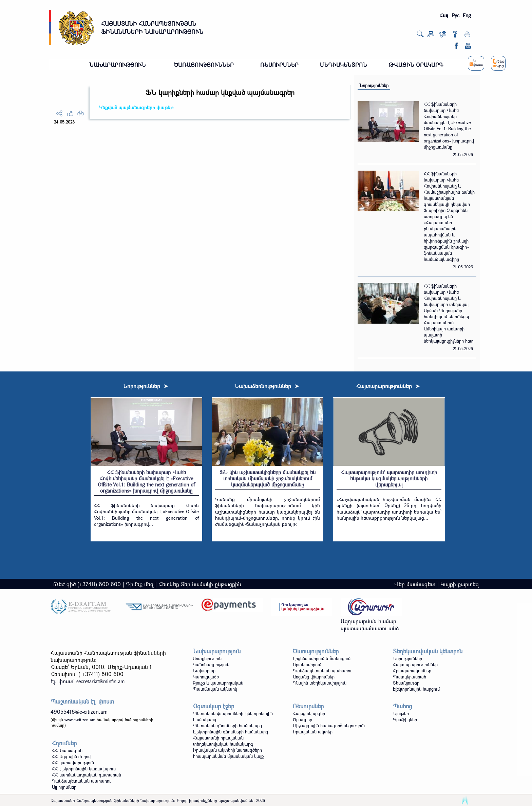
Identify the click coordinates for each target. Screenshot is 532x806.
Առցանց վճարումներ (314, 677)
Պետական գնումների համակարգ (228, 726)
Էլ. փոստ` (88, 681)
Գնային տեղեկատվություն (320, 683)
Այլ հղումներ (64, 787)
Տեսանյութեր (406, 683)
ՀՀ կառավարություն (73, 763)
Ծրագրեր (302, 719)
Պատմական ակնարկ (215, 689)
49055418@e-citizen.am (79, 712)
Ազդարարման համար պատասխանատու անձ (370, 625)
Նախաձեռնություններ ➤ (267, 386)
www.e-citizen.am (80, 719)
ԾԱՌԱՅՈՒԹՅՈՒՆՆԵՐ (204, 65)
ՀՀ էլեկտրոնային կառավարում (84, 769)
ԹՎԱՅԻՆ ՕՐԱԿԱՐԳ (416, 65)
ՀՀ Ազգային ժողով (71, 756)
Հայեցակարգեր (309, 713)
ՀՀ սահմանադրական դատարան (87, 775)
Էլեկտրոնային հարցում (416, 689)
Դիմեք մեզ (140, 584)
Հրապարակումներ (412, 671)
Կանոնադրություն (211, 665)
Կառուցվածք (206, 677)
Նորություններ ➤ (145, 386)
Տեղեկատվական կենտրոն (428, 651)
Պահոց (402, 706)
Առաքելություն (207, 658)
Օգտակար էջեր (214, 706)
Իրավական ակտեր (313, 732)
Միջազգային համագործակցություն (329, 726)
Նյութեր (401, 713)
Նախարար (204, 671)
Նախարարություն (217, 651)
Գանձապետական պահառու (322, 671)
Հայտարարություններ (415, 665)
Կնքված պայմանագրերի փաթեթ (136, 107)
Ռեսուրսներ (308, 706)
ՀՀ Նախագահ (67, 750)
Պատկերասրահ (410, 677)
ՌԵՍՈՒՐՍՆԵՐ (279, 65)
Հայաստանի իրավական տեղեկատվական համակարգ (223, 741)
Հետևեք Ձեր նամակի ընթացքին (200, 584)
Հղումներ (64, 743)
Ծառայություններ (316, 651)
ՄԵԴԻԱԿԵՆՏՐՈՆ (344, 65)
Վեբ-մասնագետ (415, 584)
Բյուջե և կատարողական (218, 683)
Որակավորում (307, 665)
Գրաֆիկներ (405, 719)
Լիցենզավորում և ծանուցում (322, 658)
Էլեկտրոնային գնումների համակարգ (231, 732)
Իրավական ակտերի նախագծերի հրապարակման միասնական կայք (228, 753)
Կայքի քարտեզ (460, 584)
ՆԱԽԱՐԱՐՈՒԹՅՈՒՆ (118, 65)
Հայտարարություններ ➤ (388, 386)
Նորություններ (374, 85)
